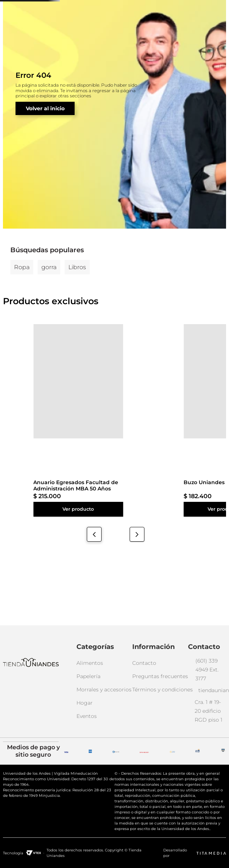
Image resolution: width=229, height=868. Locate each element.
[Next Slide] (137, 582)
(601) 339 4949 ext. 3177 (103, 9)
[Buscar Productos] (148, 31)
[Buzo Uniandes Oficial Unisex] (69, 467)
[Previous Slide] (94, 582)
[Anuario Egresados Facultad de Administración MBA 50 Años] (22, 467)
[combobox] (99, 31)
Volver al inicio (45, 153)
